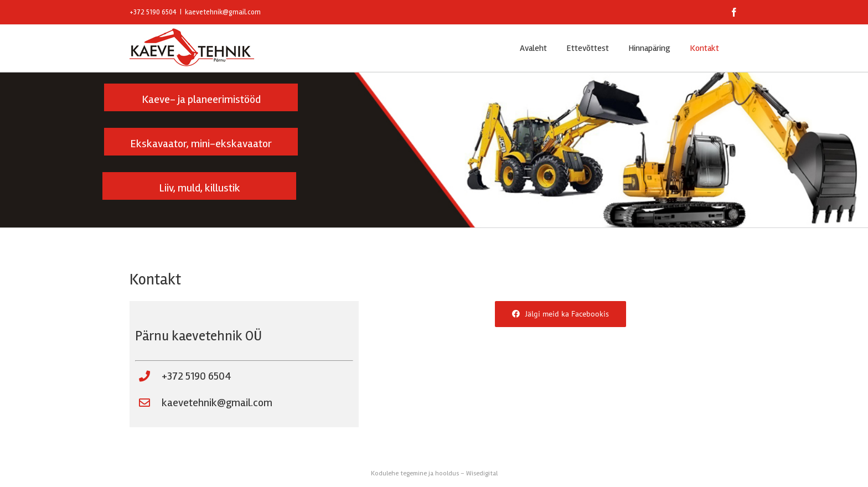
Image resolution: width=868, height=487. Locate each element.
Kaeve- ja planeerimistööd (201, 99)
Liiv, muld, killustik (200, 188)
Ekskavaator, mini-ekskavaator (201, 144)
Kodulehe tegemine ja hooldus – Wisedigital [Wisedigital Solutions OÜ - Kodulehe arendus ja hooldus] (434, 473)
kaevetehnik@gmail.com (223, 12)
